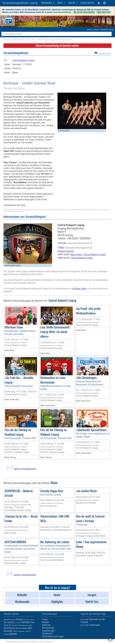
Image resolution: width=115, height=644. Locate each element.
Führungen (14, 625)
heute (89, 30)
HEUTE (72, 3)
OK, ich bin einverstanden (84, 12)
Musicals (8, 631)
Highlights (87, 3)
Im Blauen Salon (79, 288)
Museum (32, 620)
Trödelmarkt (28, 631)
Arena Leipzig (29, 625)
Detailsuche (47, 634)
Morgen (20, 619)
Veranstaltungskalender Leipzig (20, 3)
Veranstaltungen (18, 40)
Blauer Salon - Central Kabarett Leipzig (88, 254)
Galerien (13, 634)
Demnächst (7, 620)
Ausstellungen (21, 631)
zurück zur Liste (105, 54)
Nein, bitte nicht (104, 12)
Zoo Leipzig (9, 622)
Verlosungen (22, 625)
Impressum (34, 642)
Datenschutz (22, 642)
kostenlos (46, 625)
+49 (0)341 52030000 (79, 238)
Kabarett (6, 634)
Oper (30, 628)
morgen (96, 30)
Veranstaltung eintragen (53, 636)
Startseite (7, 40)
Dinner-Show (26, 620)
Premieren (13, 620)
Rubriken (47, 3)
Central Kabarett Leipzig (46, 40)
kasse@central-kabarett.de (79, 248)
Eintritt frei (7, 625)
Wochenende (9, 628)
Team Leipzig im (47, 642)
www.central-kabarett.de (80, 243)
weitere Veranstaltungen (21, 469)
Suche (28, 40)
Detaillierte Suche (107, 30)
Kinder (15, 631)
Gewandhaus (17, 623)
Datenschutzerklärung (62, 12)
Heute (33, 622)
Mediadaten (11, 642)
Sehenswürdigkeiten (21, 628)
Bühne (34, 40)
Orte (60, 3)
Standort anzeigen (66, 251)
